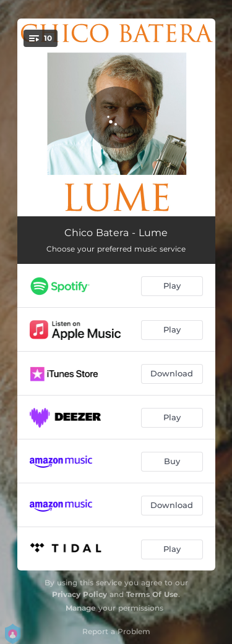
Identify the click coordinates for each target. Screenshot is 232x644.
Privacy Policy (79, 594)
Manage (81, 608)
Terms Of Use (152, 594)
